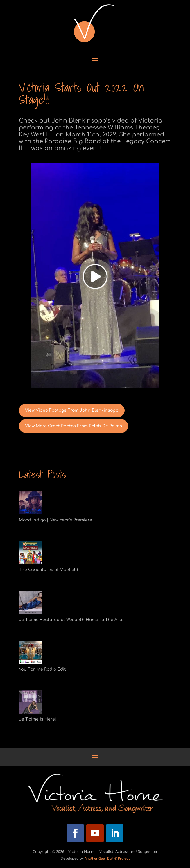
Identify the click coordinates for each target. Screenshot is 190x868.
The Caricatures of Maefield (49, 570)
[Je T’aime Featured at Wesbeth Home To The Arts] (31, 604)
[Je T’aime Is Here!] (31, 703)
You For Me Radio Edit (42, 669)
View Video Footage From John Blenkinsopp (72, 410)
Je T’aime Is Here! (37, 719)
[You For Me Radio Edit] (31, 653)
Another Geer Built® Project (107, 859)
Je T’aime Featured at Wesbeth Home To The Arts (71, 620)
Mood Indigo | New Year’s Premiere (55, 520)
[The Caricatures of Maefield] (31, 554)
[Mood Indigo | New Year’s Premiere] (31, 504)
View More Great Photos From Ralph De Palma (74, 426)
